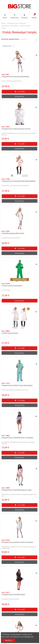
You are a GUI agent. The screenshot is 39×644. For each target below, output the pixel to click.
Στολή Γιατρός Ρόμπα (10, 333)
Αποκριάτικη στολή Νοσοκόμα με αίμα (17, 490)
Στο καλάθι (20, 92)
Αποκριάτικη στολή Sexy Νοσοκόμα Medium (19, 181)
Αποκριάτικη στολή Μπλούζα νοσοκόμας (17, 438)
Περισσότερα (20, 96)
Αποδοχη (8, 640)
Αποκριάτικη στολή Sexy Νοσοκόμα (15, 77)
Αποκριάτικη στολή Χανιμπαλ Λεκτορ (16, 129)
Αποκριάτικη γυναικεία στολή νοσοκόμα (17, 542)
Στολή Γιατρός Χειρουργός (12, 286)
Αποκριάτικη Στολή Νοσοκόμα (13, 594)
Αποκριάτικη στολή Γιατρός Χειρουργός (17, 385)
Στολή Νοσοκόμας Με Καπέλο (13, 233)
